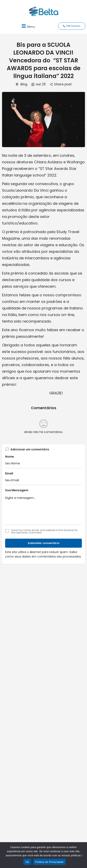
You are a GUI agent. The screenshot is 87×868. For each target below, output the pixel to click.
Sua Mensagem (17, 490)
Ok (27, 862)
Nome (10, 457)
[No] (82, 855)
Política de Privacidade (49, 862)
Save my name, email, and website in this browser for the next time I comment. (44, 531)
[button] (28, 26)
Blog (21, 84)
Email (9, 473)
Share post (61, 84)
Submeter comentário (44, 543)
